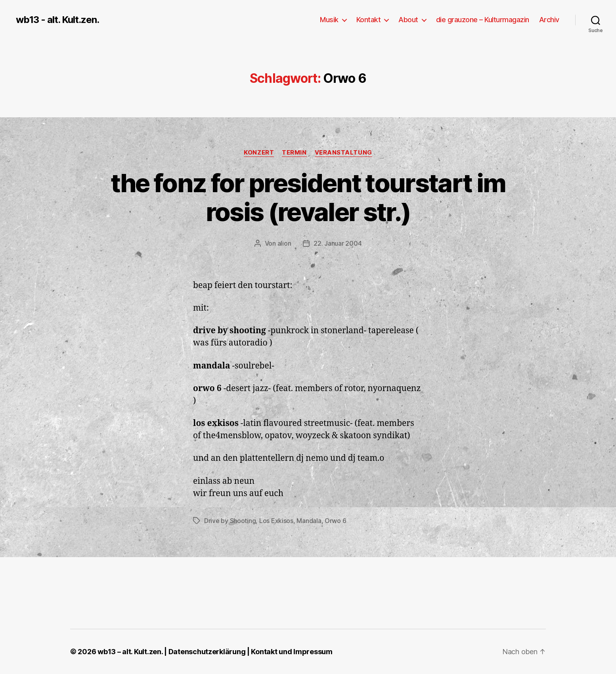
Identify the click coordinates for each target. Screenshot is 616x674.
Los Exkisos (276, 521)
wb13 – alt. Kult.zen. (130, 652)
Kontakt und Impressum (292, 652)
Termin (294, 153)
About (408, 20)
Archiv (549, 20)
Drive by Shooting (230, 521)
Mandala (309, 521)
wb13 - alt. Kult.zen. (57, 20)
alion (284, 243)
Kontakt (369, 20)
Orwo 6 (335, 521)
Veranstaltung (343, 153)
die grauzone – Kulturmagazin (483, 20)
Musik (329, 20)
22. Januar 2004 (338, 243)
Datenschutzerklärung (207, 652)
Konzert (259, 153)
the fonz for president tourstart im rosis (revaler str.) (308, 197)
